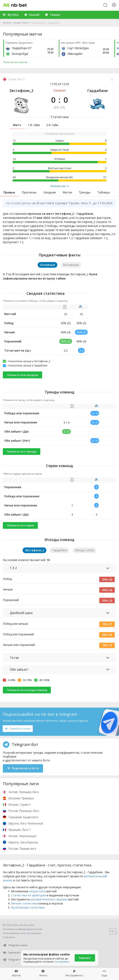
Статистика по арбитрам (28, 895)
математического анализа (49, 899)
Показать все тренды (22, 451)
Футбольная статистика (28, 907)
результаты (37, 891)
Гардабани (98, 91)
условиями (62, 962)
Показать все (60, 186)
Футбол (7, 23)
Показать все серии (20, 525)
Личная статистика (24, 903)
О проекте (9, 937)
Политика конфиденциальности (22, 929)
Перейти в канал (18, 729)
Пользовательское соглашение (22, 933)
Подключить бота (23, 768)
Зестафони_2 (21, 91)
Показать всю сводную (23, 375)
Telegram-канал (15, 945)
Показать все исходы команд (27, 690)
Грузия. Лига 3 (21, 23)
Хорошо (85, 958)
